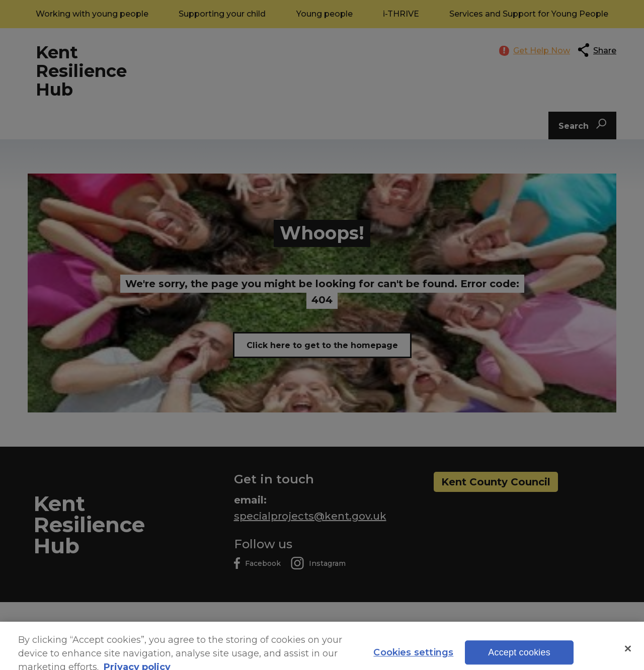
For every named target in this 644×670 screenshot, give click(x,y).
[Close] (628, 656)
